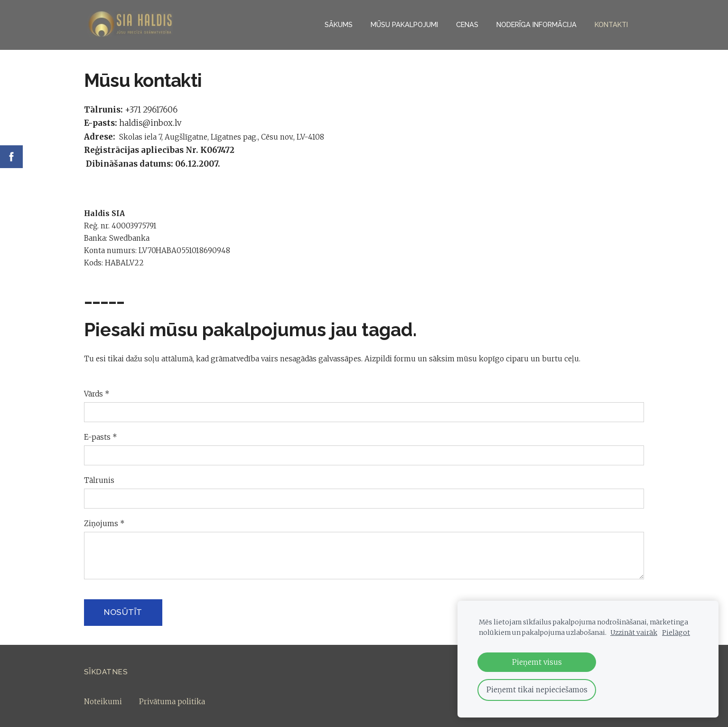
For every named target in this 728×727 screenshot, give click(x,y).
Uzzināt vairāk (634, 633)
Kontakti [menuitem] (611, 24)
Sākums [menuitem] (339, 24)
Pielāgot (676, 633)
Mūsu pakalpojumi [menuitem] (404, 24)
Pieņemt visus (537, 662)
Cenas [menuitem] (467, 24)
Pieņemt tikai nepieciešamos (537, 690)
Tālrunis (99, 480)
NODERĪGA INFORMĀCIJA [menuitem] (537, 24)
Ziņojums (104, 524)
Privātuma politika (172, 702)
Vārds (97, 394)
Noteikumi (103, 702)
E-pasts (101, 437)
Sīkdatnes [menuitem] (106, 672)
